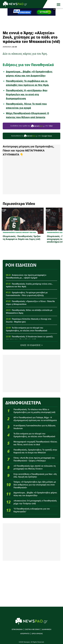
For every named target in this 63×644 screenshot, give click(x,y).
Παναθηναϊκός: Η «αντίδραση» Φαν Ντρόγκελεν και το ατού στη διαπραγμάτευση (27, 94)
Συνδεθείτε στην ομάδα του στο (31, 126)
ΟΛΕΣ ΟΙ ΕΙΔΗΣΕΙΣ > (32, 345)
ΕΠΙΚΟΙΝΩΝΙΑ (17, 630)
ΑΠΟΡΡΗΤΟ (25, 634)
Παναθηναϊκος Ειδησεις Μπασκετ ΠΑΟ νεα (19, 232)
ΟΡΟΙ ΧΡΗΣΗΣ (37, 634)
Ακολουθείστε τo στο (31, 136)
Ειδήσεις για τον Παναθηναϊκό (28, 65)
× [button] (54, 9)
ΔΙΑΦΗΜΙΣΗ (46, 630)
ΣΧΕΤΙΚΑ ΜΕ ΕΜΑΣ (32, 630)
